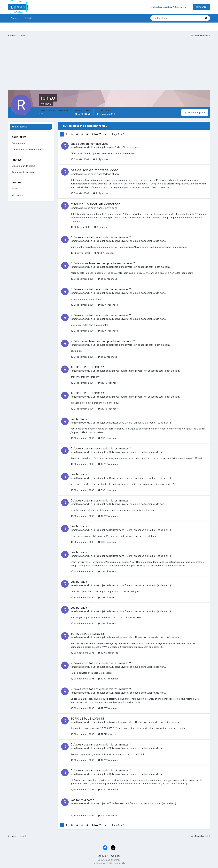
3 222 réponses (108, 815)
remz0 (74, 147)
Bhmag (15, 18)
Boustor (114, 423)
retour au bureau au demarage (95, 204)
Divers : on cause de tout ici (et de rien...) (144, 241)
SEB (112, 241)
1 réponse (101, 227)
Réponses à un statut (23, 172)
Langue (103, 856)
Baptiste (114, 267)
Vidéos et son (131, 147)
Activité (28, 18)
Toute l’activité (19, 127)
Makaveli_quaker (119, 371)
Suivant (96, 134)
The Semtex (116, 803)
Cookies (116, 856)
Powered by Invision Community (109, 863)
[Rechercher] (162, 18)
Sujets (15, 189)
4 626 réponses (107, 279)
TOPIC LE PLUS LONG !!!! (87, 367)
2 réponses (100, 159)
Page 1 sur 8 (119, 134)
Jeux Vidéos (110, 208)
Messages (17, 195)
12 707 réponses (104, 253)
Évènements (18, 143)
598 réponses (107, 438)
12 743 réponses (108, 383)
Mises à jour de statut (23, 166)
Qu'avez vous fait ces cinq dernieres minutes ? (101, 237)
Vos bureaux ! (80, 419)
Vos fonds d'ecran (82, 800)
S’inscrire (201, 7)
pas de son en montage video (89, 144)
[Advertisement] (70, 66)
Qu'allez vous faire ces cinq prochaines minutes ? (103, 263)
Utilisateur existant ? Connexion (170, 7)
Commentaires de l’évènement (28, 149)
